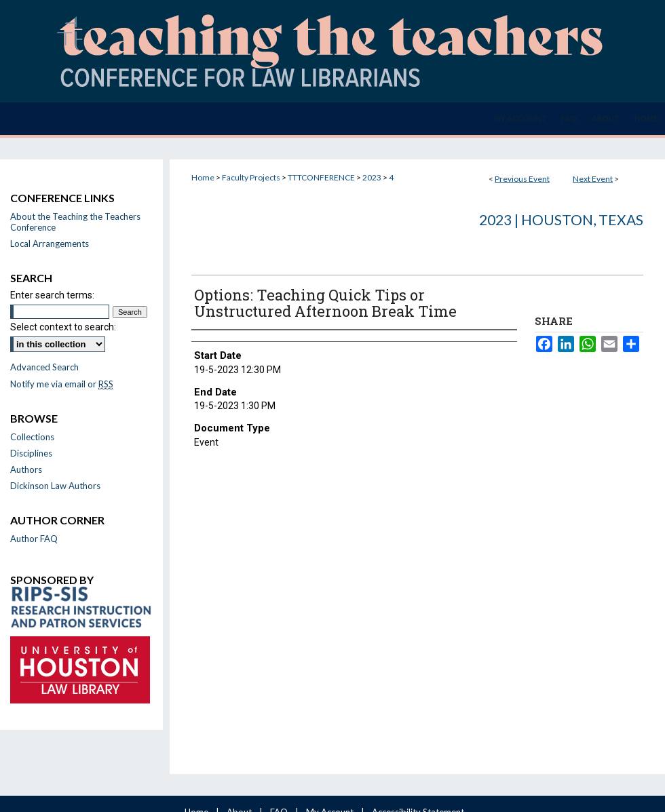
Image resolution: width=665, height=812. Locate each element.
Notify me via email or (62, 384)
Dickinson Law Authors (55, 486)
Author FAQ (34, 539)
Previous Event (522, 179)
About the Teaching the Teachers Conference (75, 222)
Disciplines (31, 453)
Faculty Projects (252, 177)
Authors (26, 469)
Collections (32, 437)
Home (203, 177)
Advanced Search (44, 367)
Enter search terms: (52, 295)
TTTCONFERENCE (322, 177)
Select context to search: (63, 327)
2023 (373, 177)
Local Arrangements (50, 244)
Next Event (593, 179)
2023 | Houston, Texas (561, 219)
